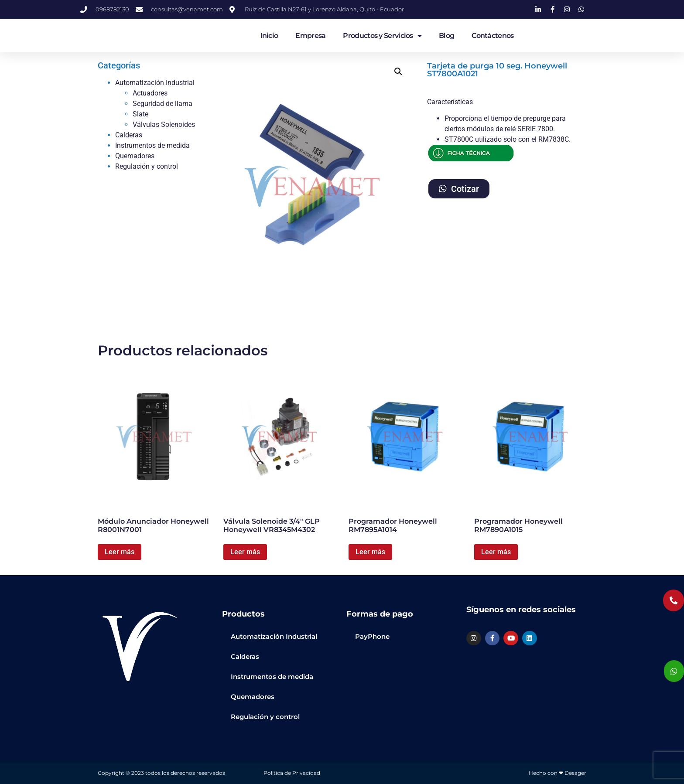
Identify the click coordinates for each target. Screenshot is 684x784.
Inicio (269, 36)
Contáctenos (492, 36)
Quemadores (135, 156)
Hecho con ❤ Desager (557, 773)
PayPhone (372, 636)
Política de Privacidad (292, 773)
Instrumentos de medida (152, 145)
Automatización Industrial (155, 83)
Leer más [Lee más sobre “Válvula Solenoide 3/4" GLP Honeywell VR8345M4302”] (245, 552)
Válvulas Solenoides (164, 124)
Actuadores (150, 93)
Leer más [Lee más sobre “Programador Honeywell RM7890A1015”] (496, 552)
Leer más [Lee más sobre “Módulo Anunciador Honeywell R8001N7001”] (120, 552)
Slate (140, 114)
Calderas (129, 135)
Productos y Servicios (382, 36)
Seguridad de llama (162, 104)
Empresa (310, 36)
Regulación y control (147, 166)
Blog (446, 36)
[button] (398, 72)
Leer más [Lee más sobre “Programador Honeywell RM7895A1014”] (370, 552)
